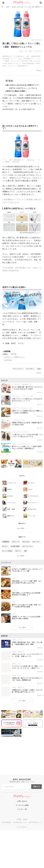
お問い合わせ (22, 826)
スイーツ (16, 542)
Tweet (39, 70)
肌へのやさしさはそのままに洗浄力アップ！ (23, 85)
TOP (2, 7)
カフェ (6, 546)
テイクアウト (28, 546)
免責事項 (25, 844)
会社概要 (19, 844)
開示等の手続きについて (36, 847)
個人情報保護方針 (7, 847)
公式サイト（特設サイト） (15, 357)
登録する (37, 812)
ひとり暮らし (31, 369)
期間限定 (6, 542)
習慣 (39, 369)
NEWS (8, 7)
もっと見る (21, 528)
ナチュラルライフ (19, 369)
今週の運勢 (16, 546)
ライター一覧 (22, 834)
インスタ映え (8, 551)
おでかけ (27, 542)
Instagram (8, 360)
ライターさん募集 (22, 830)
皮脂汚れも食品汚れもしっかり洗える (23, 88)
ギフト (19, 551)
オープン (37, 542)
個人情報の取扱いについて (20, 847)
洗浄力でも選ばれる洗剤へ (17, 91)
